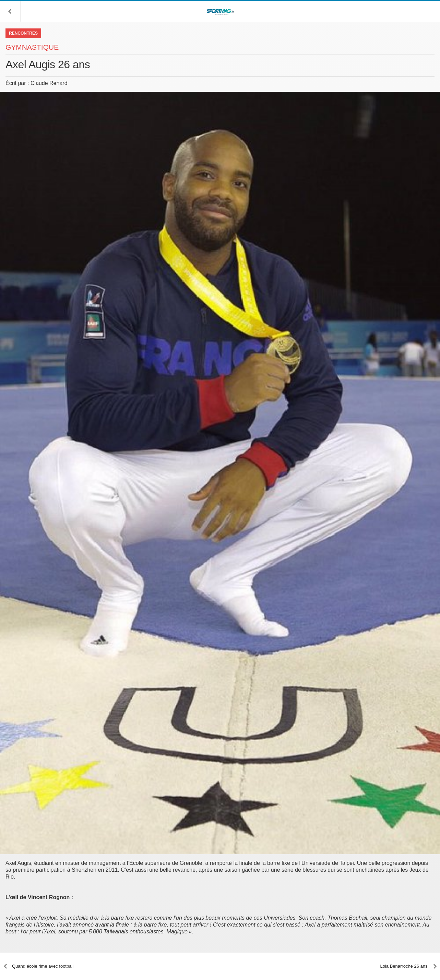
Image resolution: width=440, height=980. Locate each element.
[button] (10, 11)
